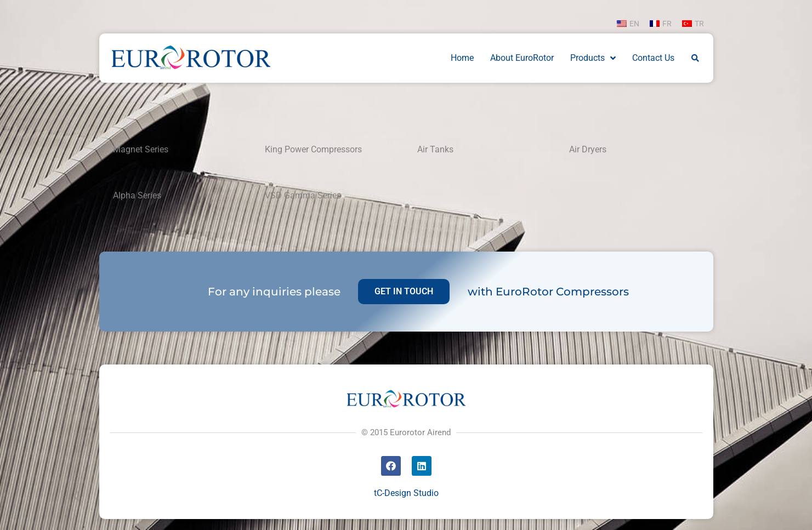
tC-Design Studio (406, 493)
